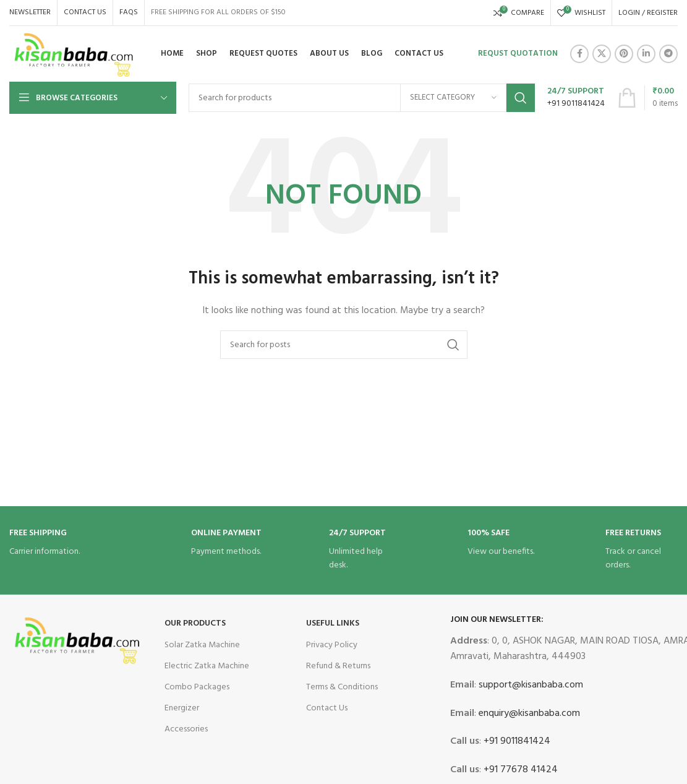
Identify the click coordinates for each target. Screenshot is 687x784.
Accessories (186, 729)
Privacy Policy (332, 645)
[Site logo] (74, 54)
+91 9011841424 (516, 741)
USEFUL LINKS (333, 623)
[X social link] (602, 54)
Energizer (182, 708)
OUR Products (195, 623)
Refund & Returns (338, 666)
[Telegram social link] (668, 54)
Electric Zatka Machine (207, 666)
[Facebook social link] (579, 54)
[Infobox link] (576, 98)
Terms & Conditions (342, 687)
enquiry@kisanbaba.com (528, 713)
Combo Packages (197, 687)
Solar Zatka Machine (202, 645)
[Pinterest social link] (624, 54)
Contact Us (327, 708)
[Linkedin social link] (646, 54)
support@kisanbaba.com (530, 685)
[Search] (362, 98)
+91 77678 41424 (519, 770)
